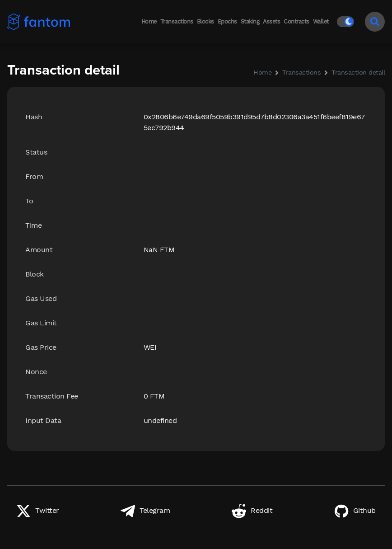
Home (149, 21)
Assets (271, 21)
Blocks (205, 21)
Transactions (177, 21)
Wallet (321, 21)
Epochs (227, 21)
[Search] (375, 22)
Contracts (296, 21)
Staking (250, 21)
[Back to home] (36, 22)
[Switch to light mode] (347, 22)
